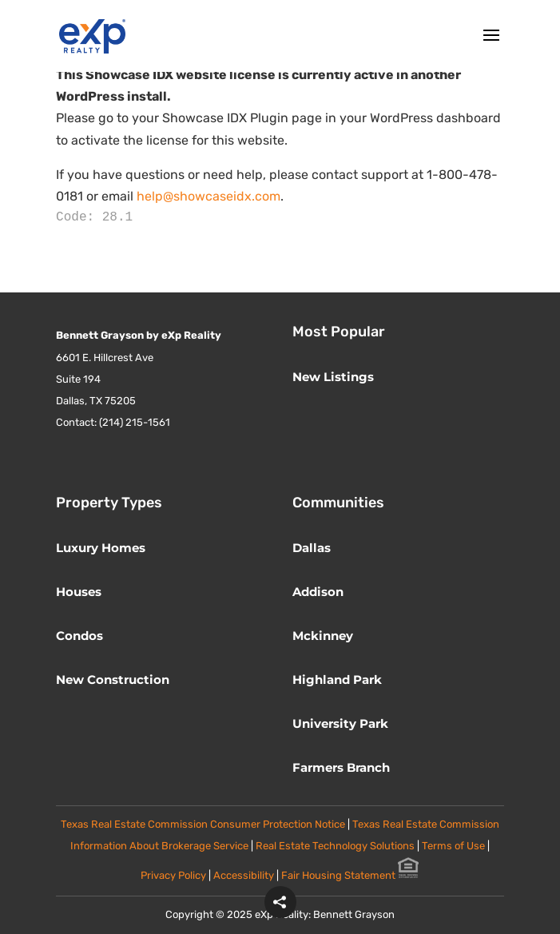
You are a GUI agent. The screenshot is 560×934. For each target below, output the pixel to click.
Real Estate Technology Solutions (335, 846)
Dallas (312, 548)
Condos (79, 636)
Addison (318, 592)
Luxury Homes (101, 548)
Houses (79, 592)
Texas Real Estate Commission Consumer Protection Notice (203, 824)
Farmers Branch (341, 767)
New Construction (113, 680)
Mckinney (323, 636)
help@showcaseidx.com (209, 196)
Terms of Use (455, 846)
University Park (340, 723)
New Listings (333, 377)
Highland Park (337, 680)
